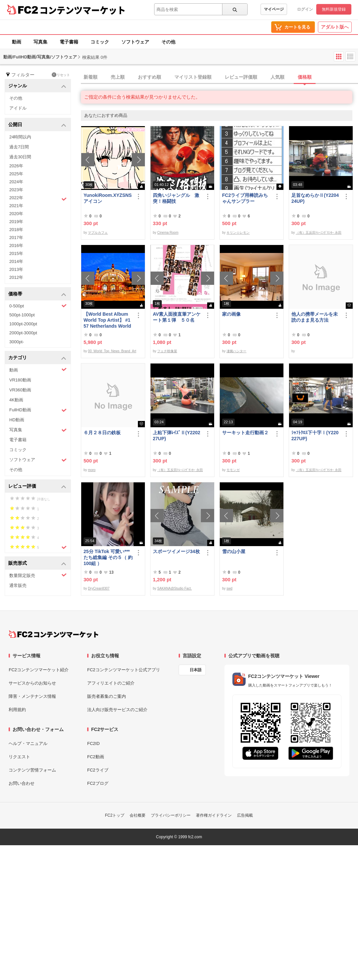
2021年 (16, 206)
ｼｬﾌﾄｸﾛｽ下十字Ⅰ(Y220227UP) (315, 436)
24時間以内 (20, 137)
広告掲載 (245, 815)
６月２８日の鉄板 (102, 433)
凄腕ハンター (236, 351)
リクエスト (19, 757)
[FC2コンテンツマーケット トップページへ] (54, 634)
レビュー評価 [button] (37, 487)
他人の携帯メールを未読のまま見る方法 (315, 317)
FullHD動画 (38, 410)
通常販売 (18, 585)
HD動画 (17, 420)
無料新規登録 (334, 9)
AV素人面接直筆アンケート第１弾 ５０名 (177, 317)
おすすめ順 (149, 77)
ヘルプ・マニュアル (28, 743)
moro (92, 470)
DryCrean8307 (99, 588)
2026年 (16, 166)
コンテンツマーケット (83, 10)
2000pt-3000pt (23, 333)
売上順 (118, 77)
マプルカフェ (98, 233)
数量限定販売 (38, 575)
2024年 (16, 182)
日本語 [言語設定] (196, 670)
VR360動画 (20, 390)
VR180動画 (20, 380)
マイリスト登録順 (193, 77)
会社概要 (138, 815)
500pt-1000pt (22, 315)
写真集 (40, 42)
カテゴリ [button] (37, 358)
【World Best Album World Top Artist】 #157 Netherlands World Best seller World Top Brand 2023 (107, 320)
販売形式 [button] (37, 564)
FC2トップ (115, 815)
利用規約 (17, 710)
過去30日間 (20, 157)
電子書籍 (69, 42)
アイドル (18, 108)
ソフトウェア (135, 42)
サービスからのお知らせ (32, 683)
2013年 (16, 269)
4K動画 (16, 400)
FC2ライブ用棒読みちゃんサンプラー (245, 198)
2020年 (16, 214)
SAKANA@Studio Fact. (174, 588)
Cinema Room (168, 233)
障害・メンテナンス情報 (32, 696)
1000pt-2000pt (23, 324)
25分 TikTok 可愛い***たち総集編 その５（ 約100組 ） (108, 557)
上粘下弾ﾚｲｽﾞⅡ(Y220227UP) (177, 436)
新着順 (90, 77)
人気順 (277, 77)
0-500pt (38, 306)
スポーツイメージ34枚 (176, 551)
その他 (168, 42)
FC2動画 (96, 757)
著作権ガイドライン (214, 815)
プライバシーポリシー (171, 815)
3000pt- (17, 342)
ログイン (305, 9)
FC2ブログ (98, 783)
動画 (17, 42)
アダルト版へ (335, 27)
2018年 (16, 230)
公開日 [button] (37, 125)
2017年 (16, 238)
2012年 (16, 277)
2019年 (16, 222)
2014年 (16, 261)
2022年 (38, 199)
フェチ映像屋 (167, 351)
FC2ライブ (98, 770)
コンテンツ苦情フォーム (32, 770)
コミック (100, 42)
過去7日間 (19, 147)
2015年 (16, 253)
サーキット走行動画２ (245, 433)
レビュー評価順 (241, 77)
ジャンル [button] (37, 86)
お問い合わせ (22, 783)
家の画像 (231, 314)
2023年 (16, 190)
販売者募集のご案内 (107, 696)
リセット (61, 75)
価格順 (305, 77)
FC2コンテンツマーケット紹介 (39, 670)
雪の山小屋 (234, 551)
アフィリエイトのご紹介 (111, 683)
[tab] (219, 77)
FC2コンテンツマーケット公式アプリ (124, 670)
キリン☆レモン (238, 233)
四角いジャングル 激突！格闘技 (176, 198)
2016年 (16, 245)
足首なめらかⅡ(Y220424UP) (315, 198)
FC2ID (93, 743)
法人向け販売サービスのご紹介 (117, 710)
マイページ (274, 9)
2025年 (16, 174)
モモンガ (233, 470)
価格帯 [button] (37, 294)
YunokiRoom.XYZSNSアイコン (108, 198)
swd (229, 588)
